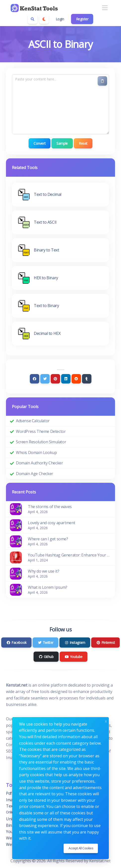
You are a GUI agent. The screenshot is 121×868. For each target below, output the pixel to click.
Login (60, 19)
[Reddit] (76, 379)
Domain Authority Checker (39, 463)
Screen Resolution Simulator (41, 442)
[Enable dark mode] (44, 19)
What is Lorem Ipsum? (48, 587)
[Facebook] (35, 379)
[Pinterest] (55, 379)
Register (82, 19)
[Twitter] (45, 379)
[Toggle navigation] (105, 8)
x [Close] (106, 721)
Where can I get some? (48, 539)
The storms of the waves (50, 507)
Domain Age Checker (35, 474)
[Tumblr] (87, 379)
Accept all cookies (81, 848)
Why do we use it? (43, 571)
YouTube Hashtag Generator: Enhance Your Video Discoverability (69, 555)
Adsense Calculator (33, 421)
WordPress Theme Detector (41, 431)
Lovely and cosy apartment (52, 523)
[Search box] (33, 19)
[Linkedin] (66, 379)
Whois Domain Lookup (36, 452)
